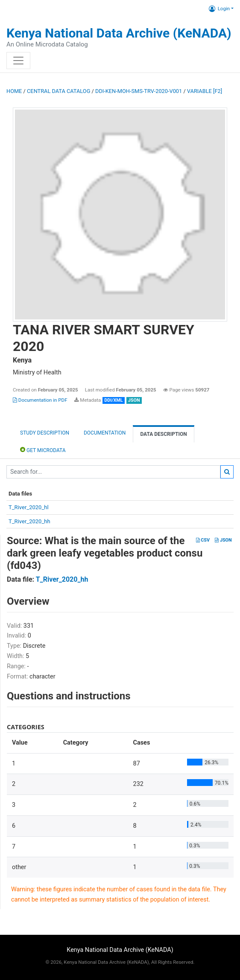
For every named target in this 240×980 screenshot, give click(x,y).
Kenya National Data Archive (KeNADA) (119, 33)
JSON (223, 540)
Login (219, 9)
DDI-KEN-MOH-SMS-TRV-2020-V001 (139, 91)
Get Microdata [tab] (43, 450)
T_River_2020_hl (29, 507)
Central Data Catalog (59, 91)
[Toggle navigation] (18, 61)
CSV (203, 540)
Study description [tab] (45, 433)
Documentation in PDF (40, 400)
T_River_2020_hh (29, 521)
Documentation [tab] (105, 433)
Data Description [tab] (163, 434)
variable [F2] (205, 91)
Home (14, 91)
